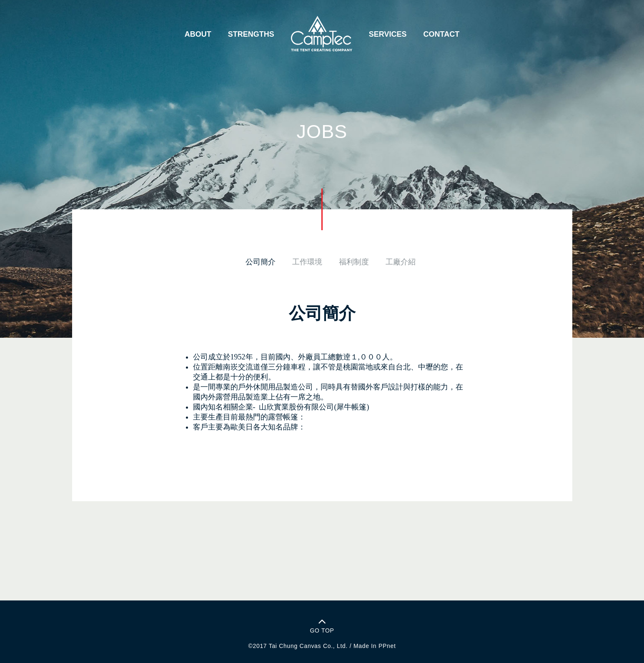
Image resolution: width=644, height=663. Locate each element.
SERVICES (388, 34)
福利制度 (354, 262)
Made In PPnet (375, 646)
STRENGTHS (251, 34)
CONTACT (442, 34)
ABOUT (198, 34)
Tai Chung (283, 646)
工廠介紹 (401, 262)
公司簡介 (261, 262)
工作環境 (307, 262)
